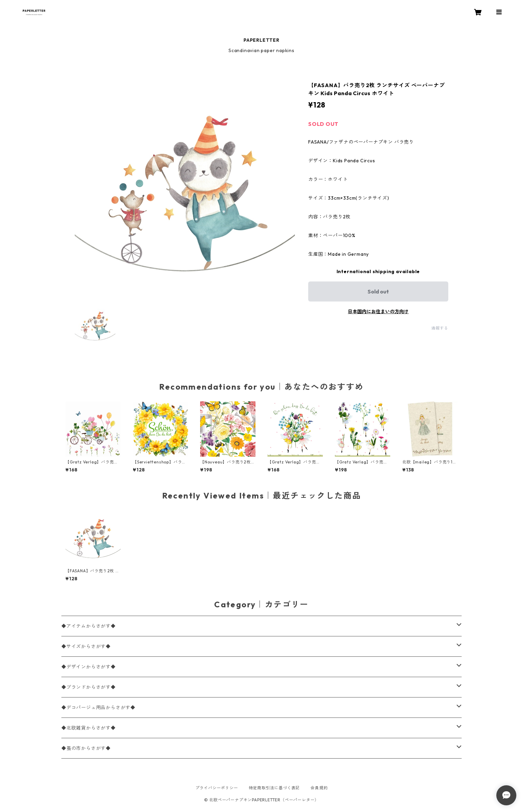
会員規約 (319, 788)
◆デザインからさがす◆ (89, 667)
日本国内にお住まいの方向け (378, 312)
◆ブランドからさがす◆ (89, 687)
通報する (440, 328)
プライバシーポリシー (217, 788)
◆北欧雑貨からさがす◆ (89, 728)
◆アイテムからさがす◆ (89, 626)
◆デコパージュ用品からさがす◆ (98, 707)
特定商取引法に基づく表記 (275, 788)
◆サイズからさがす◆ (86, 646)
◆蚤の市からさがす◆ (86, 748)
